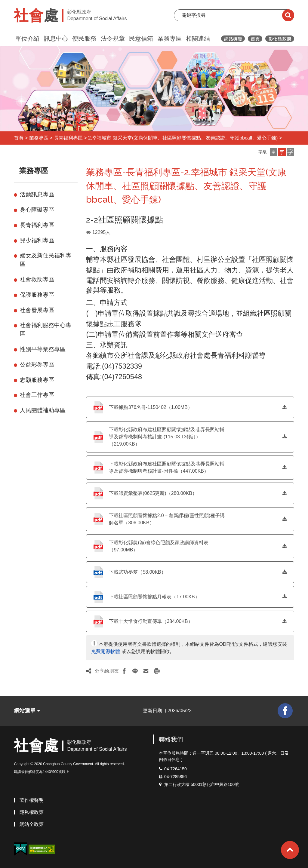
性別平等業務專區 (43, 349)
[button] (274, 152)
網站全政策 (32, 824)
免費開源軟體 (106, 651)
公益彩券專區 (37, 365)
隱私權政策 (32, 812)
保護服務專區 (37, 295)
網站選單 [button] (27, 711)
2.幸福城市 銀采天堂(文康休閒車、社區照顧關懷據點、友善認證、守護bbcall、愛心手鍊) (183, 138)
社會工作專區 (37, 395)
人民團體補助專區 (43, 410)
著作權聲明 (32, 800)
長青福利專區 (68, 138)
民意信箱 (141, 38)
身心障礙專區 (37, 210)
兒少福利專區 (37, 240)
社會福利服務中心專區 (46, 330)
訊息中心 (56, 38)
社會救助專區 (37, 279)
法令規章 (113, 38)
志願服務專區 (37, 380)
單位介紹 (27, 38)
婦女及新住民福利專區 (46, 260)
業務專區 (170, 38)
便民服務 (84, 38)
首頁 (19, 138)
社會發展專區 (37, 310)
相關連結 (198, 38)
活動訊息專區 (37, 194)
